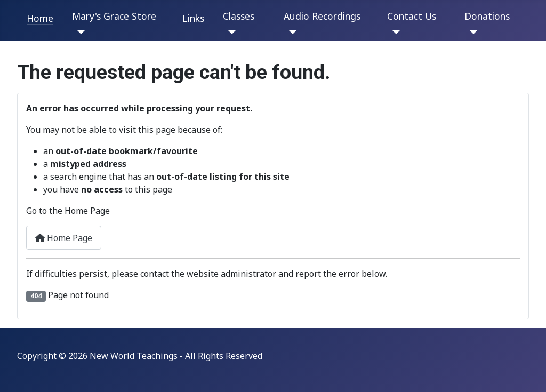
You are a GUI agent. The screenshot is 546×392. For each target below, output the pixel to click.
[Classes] (230, 32)
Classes (239, 16)
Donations (487, 16)
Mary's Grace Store (114, 16)
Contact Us (412, 16)
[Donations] (471, 32)
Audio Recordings (322, 16)
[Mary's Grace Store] (79, 32)
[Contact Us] (394, 32)
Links (193, 18)
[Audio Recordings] (290, 32)
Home (40, 18)
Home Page (64, 238)
